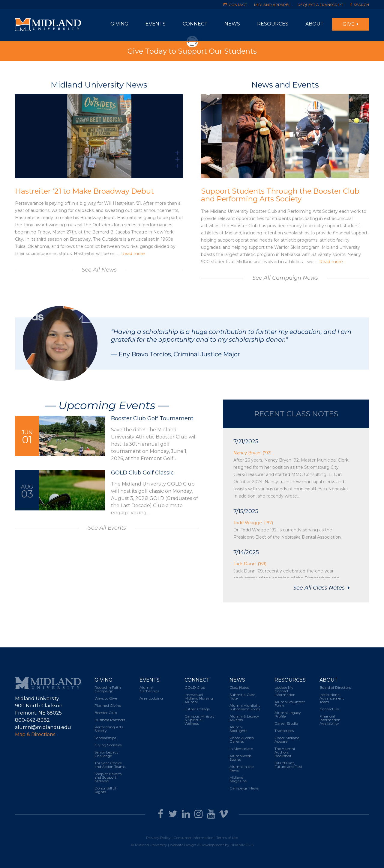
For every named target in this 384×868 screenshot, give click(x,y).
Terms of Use (227, 838)
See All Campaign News (285, 278)
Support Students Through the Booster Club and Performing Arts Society (280, 195)
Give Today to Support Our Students (192, 51)
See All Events (107, 528)
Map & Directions (35, 734)
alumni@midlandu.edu (43, 727)
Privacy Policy (158, 838)
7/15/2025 (246, 511)
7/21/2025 (246, 441)
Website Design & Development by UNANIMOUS (212, 845)
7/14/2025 (246, 552)
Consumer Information (193, 838)
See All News (99, 270)
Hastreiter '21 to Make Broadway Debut (84, 191)
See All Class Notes (320, 588)
